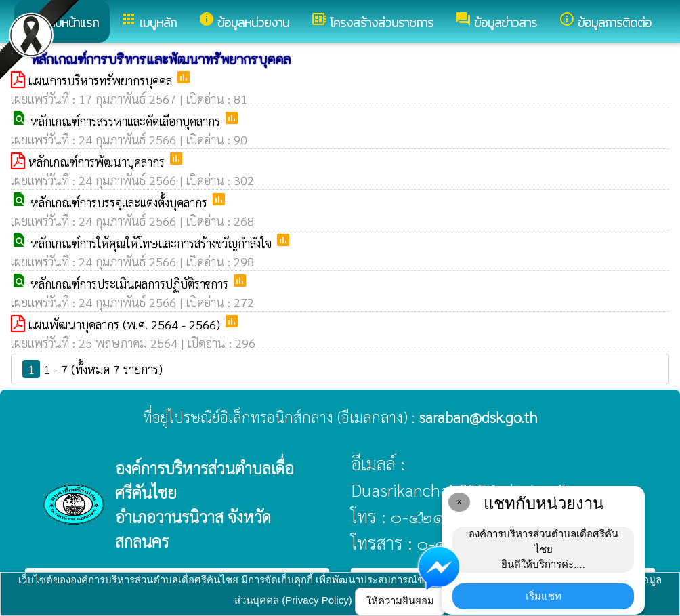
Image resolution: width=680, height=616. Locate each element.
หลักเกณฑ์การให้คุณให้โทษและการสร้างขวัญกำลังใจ (153, 243)
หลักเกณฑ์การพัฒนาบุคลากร (98, 162)
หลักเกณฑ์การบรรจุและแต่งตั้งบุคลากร (121, 202)
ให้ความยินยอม (400, 601)
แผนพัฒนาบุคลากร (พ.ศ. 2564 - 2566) (126, 324)
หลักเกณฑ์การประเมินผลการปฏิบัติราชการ (131, 284)
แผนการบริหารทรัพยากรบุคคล (102, 80)
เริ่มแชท (544, 596)
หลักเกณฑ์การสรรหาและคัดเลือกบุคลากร (127, 121)
